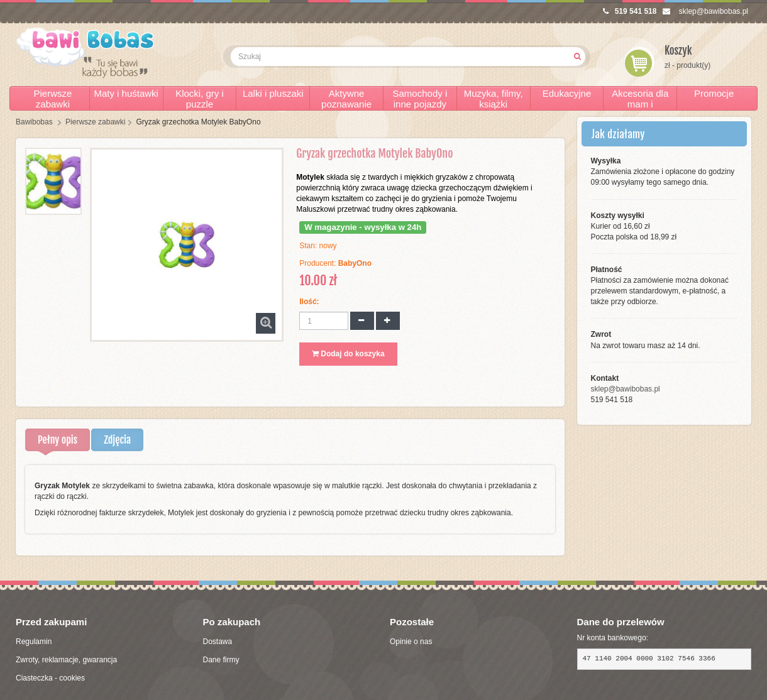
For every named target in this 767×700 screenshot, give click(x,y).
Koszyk (678, 51)
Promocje (714, 93)
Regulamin (34, 642)
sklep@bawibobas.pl (705, 11)
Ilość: (309, 302)
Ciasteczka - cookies (50, 678)
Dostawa (218, 642)
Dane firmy (221, 660)
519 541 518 (630, 11)
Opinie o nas (411, 642)
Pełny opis (58, 440)
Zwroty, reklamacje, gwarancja (66, 660)
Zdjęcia (117, 440)
